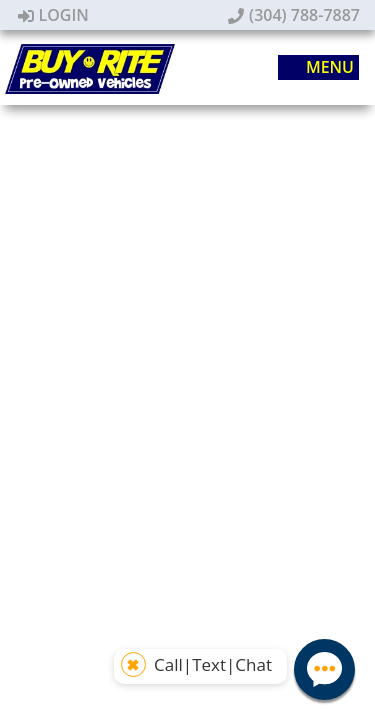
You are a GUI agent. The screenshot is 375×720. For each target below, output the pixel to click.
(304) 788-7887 (294, 15)
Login (53, 15)
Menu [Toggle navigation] (319, 68)
